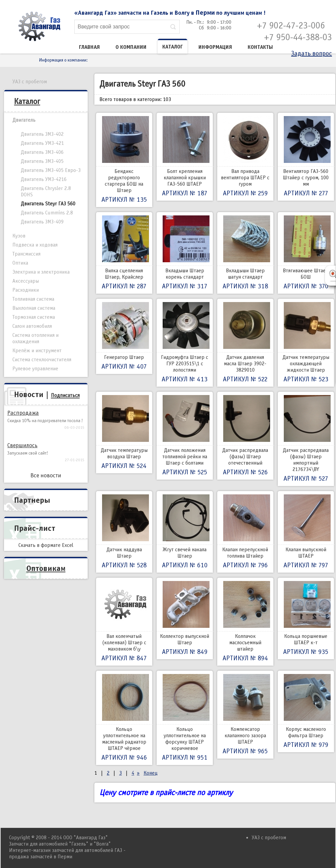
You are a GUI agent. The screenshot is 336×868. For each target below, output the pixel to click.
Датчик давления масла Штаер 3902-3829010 (245, 343)
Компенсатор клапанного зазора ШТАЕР (245, 715)
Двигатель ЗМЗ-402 (42, 134)
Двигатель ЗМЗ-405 (42, 161)
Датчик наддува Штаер (124, 532)
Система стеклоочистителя (42, 360)
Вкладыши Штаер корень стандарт (185, 253)
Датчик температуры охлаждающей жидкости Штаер (306, 343)
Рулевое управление (35, 369)
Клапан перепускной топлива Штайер (245, 532)
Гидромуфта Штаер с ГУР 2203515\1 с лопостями (185, 343)
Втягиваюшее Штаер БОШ (306, 253)
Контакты (260, 47)
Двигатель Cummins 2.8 (47, 213)
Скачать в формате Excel (46, 545)
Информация (215, 47)
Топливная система (33, 299)
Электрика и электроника (41, 272)
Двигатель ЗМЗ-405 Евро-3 (51, 170)
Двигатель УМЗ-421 (42, 143)
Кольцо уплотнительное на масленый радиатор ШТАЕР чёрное (124, 718)
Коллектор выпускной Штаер (185, 618)
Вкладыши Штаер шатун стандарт (245, 253)
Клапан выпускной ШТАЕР (306, 532)
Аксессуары (26, 281)
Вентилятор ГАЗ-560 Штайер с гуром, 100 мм (306, 157)
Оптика (20, 263)
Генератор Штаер (124, 336)
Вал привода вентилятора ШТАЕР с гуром (245, 157)
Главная (89, 47)
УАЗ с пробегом (30, 82)
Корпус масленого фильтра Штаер (306, 711)
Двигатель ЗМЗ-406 (42, 152)
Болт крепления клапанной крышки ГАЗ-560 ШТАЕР (185, 157)
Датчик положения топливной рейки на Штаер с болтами (185, 436)
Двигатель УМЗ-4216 (44, 179)
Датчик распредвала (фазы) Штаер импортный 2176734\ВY (306, 439)
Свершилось (22, 445)
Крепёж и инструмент (37, 351)
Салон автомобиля (32, 326)
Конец (151, 773)
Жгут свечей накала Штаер (185, 532)
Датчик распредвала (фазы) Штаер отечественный (245, 436)
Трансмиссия (26, 254)
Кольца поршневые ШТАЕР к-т (306, 618)
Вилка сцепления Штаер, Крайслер (124, 253)
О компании (131, 47)
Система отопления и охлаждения (35, 338)
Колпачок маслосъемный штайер (245, 622)
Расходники (26, 290)
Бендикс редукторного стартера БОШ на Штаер (124, 160)
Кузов (19, 236)
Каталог (173, 47)
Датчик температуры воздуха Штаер (124, 432)
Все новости (46, 475)
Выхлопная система (34, 308)
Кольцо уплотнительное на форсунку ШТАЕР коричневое (185, 718)
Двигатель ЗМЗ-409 (42, 222)
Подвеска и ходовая (35, 245)
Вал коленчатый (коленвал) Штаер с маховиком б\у (124, 622)
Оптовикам (46, 568)
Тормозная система (34, 317)
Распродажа (23, 413)
